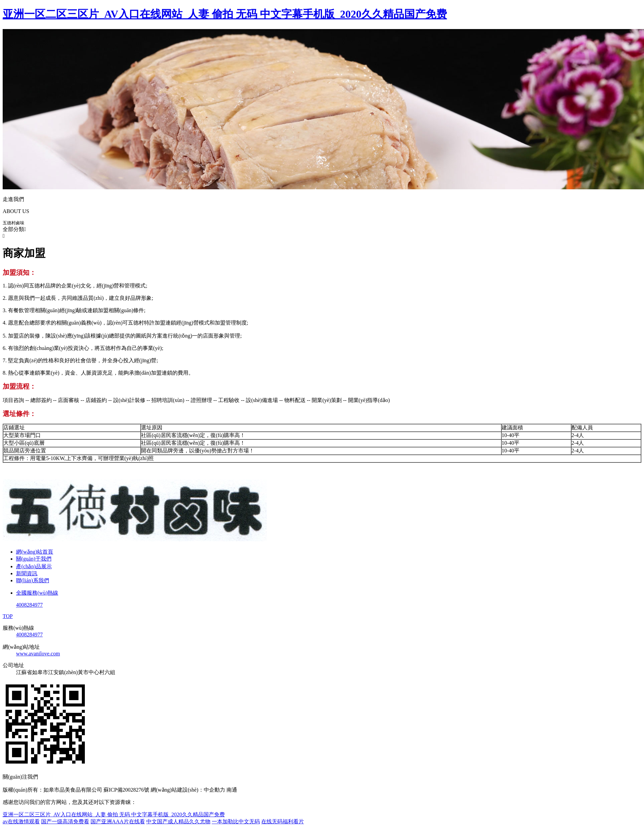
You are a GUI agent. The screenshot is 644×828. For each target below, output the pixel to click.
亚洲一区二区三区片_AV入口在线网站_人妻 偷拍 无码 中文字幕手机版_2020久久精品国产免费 (225, 14)
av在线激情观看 (21, 821)
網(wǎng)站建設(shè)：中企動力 (188, 790)
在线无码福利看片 (283, 821)
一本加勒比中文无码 (236, 821)
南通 (232, 790)
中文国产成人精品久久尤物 (178, 821)
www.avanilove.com (38, 654)
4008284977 (29, 635)
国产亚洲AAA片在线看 (118, 821)
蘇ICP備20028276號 (126, 790)
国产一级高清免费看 (65, 821)
